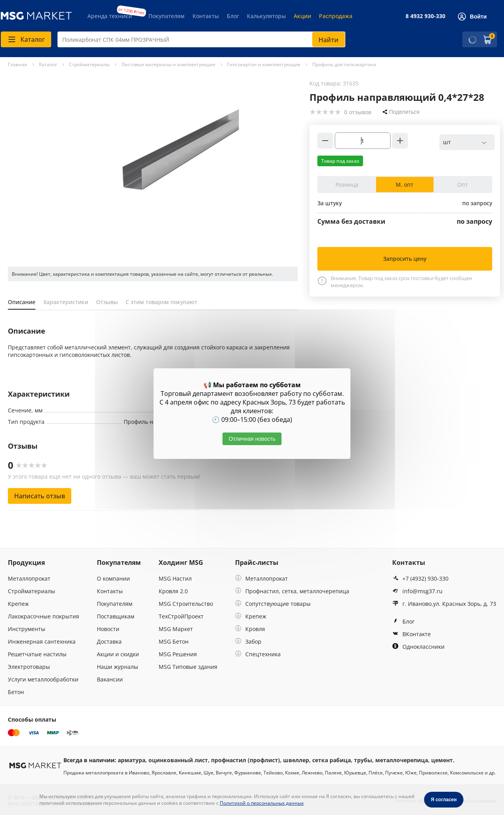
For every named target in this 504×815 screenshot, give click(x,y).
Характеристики (66, 302)
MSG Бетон (174, 641)
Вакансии (110, 679)
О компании (113, 578)
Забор (248, 641)
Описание (22, 302)
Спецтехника (258, 654)
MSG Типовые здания (188, 667)
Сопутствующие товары (273, 604)
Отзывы (107, 302)
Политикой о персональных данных (262, 803)
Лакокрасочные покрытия (44, 616)
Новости (108, 629)
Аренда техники (110, 16)
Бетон (16, 692)
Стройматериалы (31, 591)
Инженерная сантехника (42, 641)
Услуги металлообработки (43, 679)
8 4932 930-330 (425, 16)
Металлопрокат (29, 578)
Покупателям (167, 16)
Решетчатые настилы (37, 654)
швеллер (296, 760)
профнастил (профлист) (246, 760)
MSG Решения (178, 654)
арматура (132, 760)
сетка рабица (332, 760)
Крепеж (18, 604)
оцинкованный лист (178, 760)
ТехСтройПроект (181, 616)
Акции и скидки (118, 654)
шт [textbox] (447, 142)
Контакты (206, 16)
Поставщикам (116, 616)
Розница (347, 185)
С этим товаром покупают (161, 302)
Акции (302, 16)
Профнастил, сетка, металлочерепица (292, 591)
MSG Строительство (186, 604)
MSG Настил (175, 578)
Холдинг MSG (181, 563)
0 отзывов (358, 112)
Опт (462, 185)
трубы (363, 760)
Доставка (109, 641)
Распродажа (336, 16)
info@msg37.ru (417, 591)
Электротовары (29, 667)
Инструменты (27, 629)
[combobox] (201, 39)
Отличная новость (252, 439)
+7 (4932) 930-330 (420, 578)
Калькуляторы (266, 16)
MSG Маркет (176, 629)
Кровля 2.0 (173, 591)
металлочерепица (402, 760)
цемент (442, 760)
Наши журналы (118, 667)
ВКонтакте (411, 634)
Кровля (250, 629)
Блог (233, 16)
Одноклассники (418, 647)
